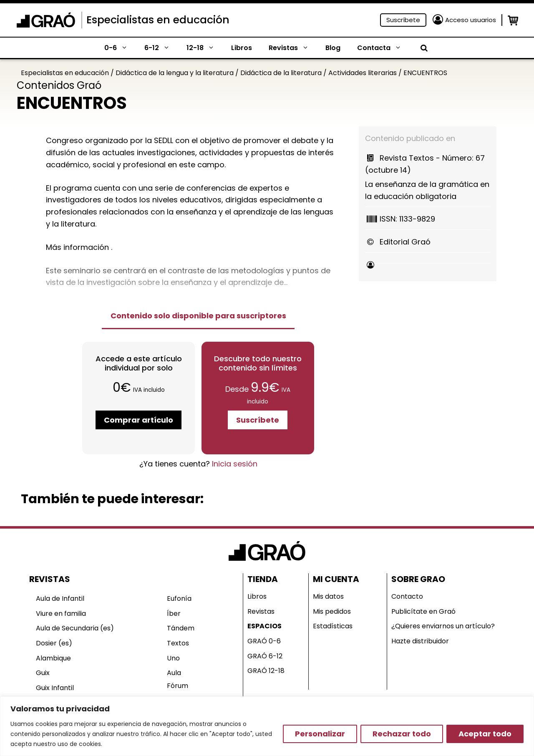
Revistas (293, 48)
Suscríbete (403, 20)
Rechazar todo (402, 734)
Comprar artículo (139, 420)
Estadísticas (333, 626)
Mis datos (328, 596)
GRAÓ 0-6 (264, 641)
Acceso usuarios (471, 20)
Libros (242, 48)
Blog (333, 48)
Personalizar (320, 734)
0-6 (120, 48)
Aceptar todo (485, 734)
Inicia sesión (235, 464)
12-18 (205, 48)
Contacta (383, 48)
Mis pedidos (332, 611)
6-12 (161, 48)
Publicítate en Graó (423, 611)
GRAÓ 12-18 (266, 671)
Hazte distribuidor (420, 641)
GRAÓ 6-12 (265, 656)
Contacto (407, 596)
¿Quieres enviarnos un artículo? (443, 626)
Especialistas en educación (158, 20)
